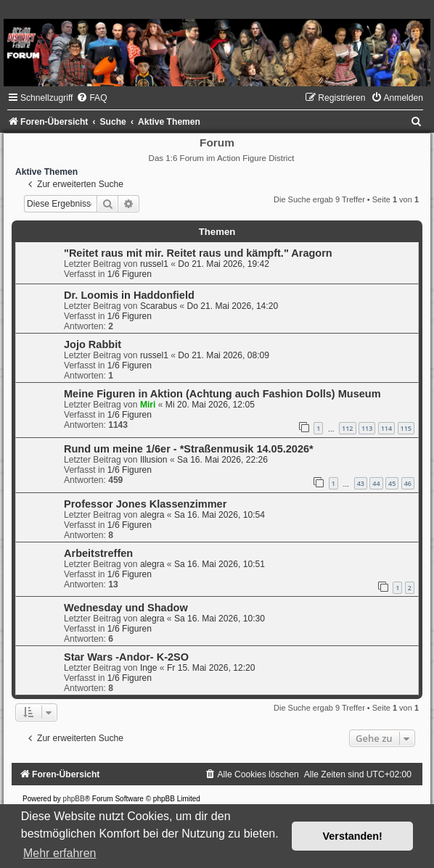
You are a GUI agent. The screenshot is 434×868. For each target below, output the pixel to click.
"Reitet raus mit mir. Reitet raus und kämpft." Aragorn (198, 253)
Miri (148, 405)
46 (408, 483)
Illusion (154, 460)
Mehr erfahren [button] (60, 853)
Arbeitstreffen (98, 553)
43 (361, 483)
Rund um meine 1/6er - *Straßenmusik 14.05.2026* (189, 449)
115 (406, 428)
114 (386, 428)
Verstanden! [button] (353, 836)
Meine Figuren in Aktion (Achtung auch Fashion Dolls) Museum (222, 394)
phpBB (74, 799)
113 (367, 428)
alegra (152, 515)
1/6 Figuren (130, 274)
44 (376, 483)
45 (392, 483)
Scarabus (159, 306)
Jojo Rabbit (93, 344)
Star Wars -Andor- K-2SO (126, 657)
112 (347, 428)
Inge (149, 668)
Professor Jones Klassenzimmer (145, 504)
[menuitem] (91, 98)
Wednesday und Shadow (126, 608)
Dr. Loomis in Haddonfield (129, 295)
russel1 (154, 264)
